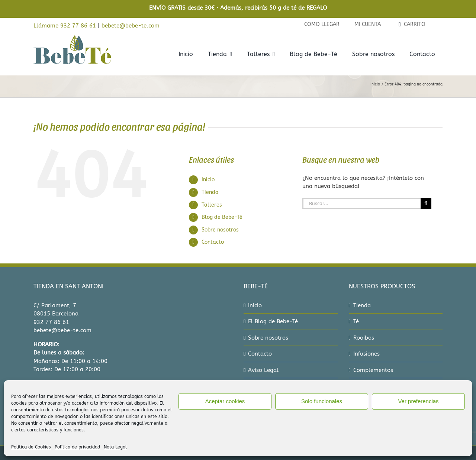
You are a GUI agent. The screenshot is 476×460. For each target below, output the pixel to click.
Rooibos (364, 338)
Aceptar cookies (225, 401)
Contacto (213, 242)
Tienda (210, 192)
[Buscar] (426, 203)
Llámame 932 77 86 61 (65, 26)
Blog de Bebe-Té (222, 217)
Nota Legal (115, 447)
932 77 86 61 (51, 322)
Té (356, 321)
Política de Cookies (31, 447)
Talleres (212, 205)
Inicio (208, 180)
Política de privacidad (77, 447)
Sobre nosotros (220, 230)
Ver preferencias (418, 401)
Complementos (373, 370)
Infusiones (366, 354)
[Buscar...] (361, 203)
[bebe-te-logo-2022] (73, 38)
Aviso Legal (263, 370)
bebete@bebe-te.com (131, 26)
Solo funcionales (322, 401)
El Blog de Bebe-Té (273, 321)
